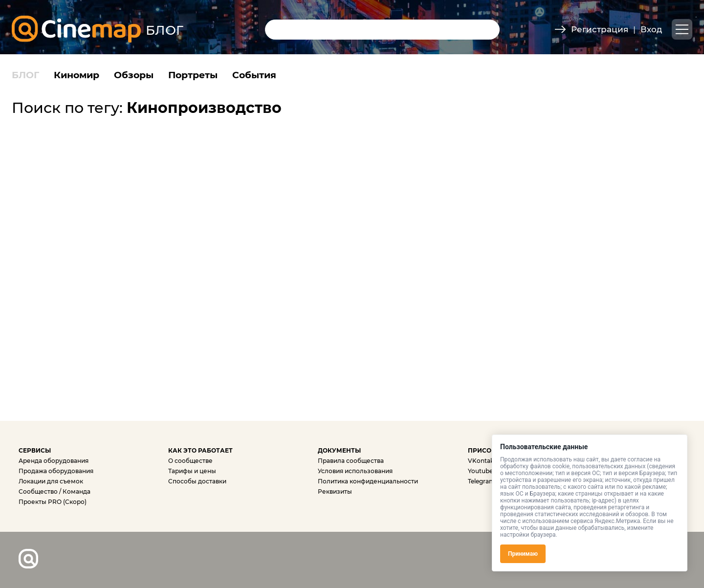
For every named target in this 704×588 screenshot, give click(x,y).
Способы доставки (197, 481)
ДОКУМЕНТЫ (339, 450)
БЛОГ (25, 75)
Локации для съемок (51, 481)
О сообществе (190, 461)
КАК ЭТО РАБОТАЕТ (200, 450)
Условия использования (355, 471)
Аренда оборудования (54, 461)
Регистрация (600, 29)
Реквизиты (335, 491)
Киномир (77, 75)
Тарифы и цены (192, 471)
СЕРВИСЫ (35, 450)
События (254, 75)
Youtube (480, 471)
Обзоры (134, 75)
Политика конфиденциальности (368, 481)
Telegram (482, 481)
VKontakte (484, 461)
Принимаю (523, 554)
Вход (651, 29)
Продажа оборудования (56, 471)
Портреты (193, 75)
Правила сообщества (351, 461)
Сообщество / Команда (55, 491)
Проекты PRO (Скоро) (53, 502)
